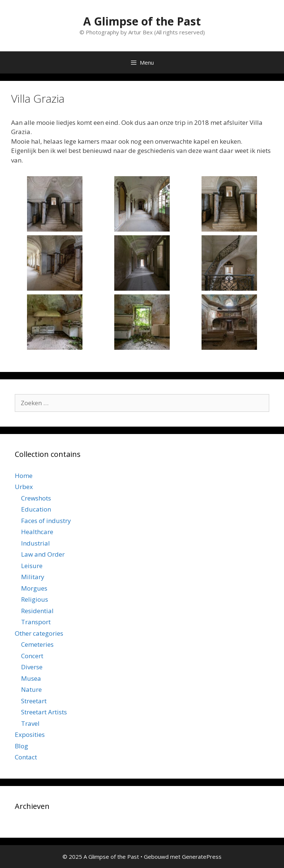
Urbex (24, 487)
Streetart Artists (44, 712)
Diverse (32, 667)
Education (36, 509)
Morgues (34, 588)
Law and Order (43, 554)
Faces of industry (46, 521)
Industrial (35, 543)
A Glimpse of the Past (142, 21)
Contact (26, 757)
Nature (31, 689)
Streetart (34, 701)
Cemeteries (37, 644)
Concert (32, 656)
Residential (37, 611)
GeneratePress (202, 857)
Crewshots (36, 498)
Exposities (30, 734)
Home (24, 476)
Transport (36, 622)
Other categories (39, 633)
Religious (35, 599)
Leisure (32, 566)
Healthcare (37, 532)
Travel (30, 723)
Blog (21, 746)
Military (33, 577)
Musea (31, 678)
